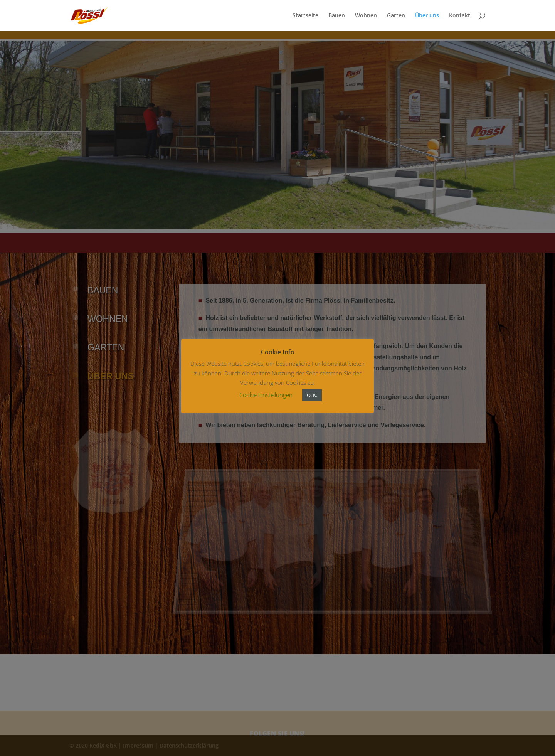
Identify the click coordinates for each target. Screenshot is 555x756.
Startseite (305, 16)
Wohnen (366, 16)
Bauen (337, 16)
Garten (396, 16)
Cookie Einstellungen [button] (266, 395)
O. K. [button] (312, 395)
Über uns (427, 16)
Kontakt (460, 16)
